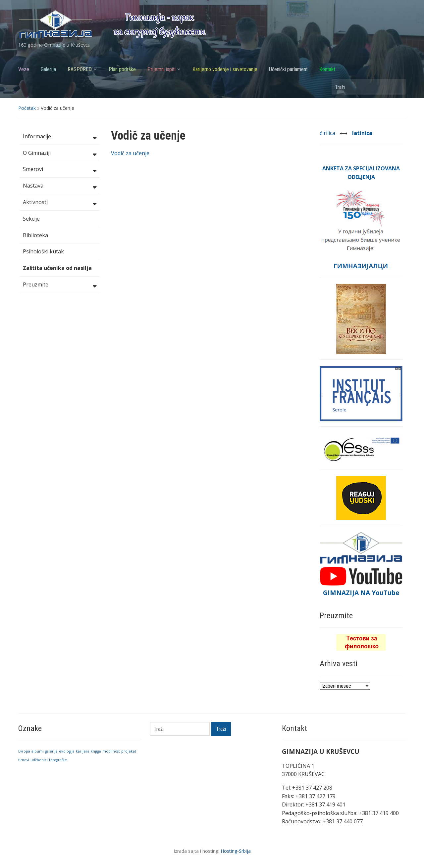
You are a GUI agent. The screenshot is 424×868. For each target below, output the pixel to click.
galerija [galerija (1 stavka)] (51, 751)
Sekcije (31, 219)
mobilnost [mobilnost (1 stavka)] (111, 751)
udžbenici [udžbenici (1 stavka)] (39, 760)
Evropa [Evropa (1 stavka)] (24, 751)
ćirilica (328, 133)
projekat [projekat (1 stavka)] (129, 751)
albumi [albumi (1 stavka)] (38, 751)
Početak (27, 108)
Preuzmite (60, 285)
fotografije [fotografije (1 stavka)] (58, 760)
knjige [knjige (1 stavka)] (96, 751)
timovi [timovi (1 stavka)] (24, 760)
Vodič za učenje (130, 153)
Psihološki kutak (43, 251)
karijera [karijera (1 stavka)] (83, 751)
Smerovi (60, 170)
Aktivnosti (60, 203)
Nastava (60, 186)
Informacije (60, 137)
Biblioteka (35, 235)
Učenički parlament (288, 69)
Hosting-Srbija (236, 851)
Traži (397, 87)
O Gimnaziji (60, 153)
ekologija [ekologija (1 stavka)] (67, 751)
